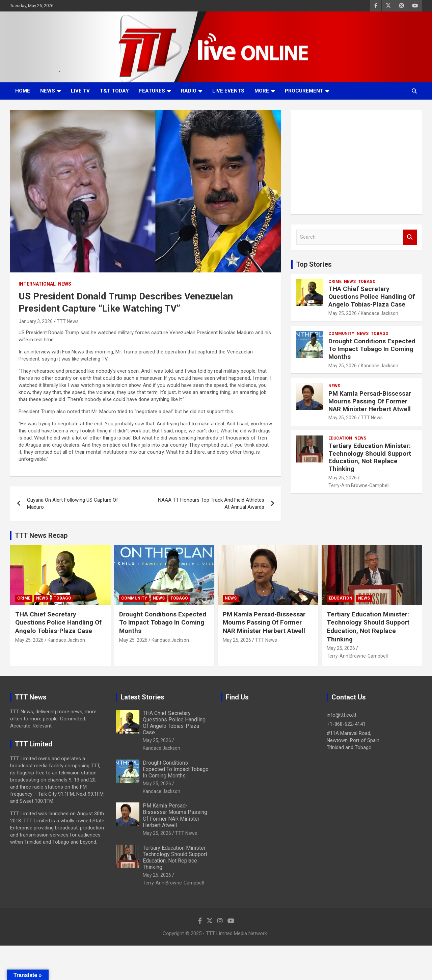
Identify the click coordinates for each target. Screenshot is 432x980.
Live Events (228, 91)
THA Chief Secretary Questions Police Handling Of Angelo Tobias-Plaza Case (372, 297)
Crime (335, 282)
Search (410, 237)
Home (23, 91)
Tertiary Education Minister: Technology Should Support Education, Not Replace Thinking (370, 457)
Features (152, 91)
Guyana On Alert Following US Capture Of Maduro (73, 504)
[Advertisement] (357, 162)
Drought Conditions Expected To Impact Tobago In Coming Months (372, 349)
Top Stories (314, 264)
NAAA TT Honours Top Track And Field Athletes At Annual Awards (211, 504)
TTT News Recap (41, 535)
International (37, 284)
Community (341, 334)
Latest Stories (142, 697)
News (48, 91)
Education (340, 438)
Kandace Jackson (380, 313)
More (262, 91)
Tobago (367, 282)
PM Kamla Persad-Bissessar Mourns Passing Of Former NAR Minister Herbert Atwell (370, 401)
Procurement (304, 91)
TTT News (68, 321)
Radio (189, 91)
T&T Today (114, 91)
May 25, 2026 (343, 313)
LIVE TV (80, 91)
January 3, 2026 (36, 321)
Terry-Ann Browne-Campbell (359, 485)
